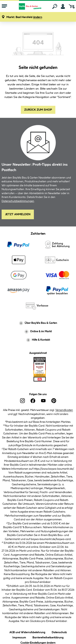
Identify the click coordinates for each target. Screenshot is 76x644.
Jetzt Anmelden (18, 214)
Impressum (19, 637)
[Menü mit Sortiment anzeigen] (4, 6)
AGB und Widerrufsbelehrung (27, 632)
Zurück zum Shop (38, 110)
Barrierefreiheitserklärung (48, 637)
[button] (24, 17)
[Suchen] (55, 6)
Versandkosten (64, 410)
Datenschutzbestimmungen (18, 201)
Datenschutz (59, 632)
